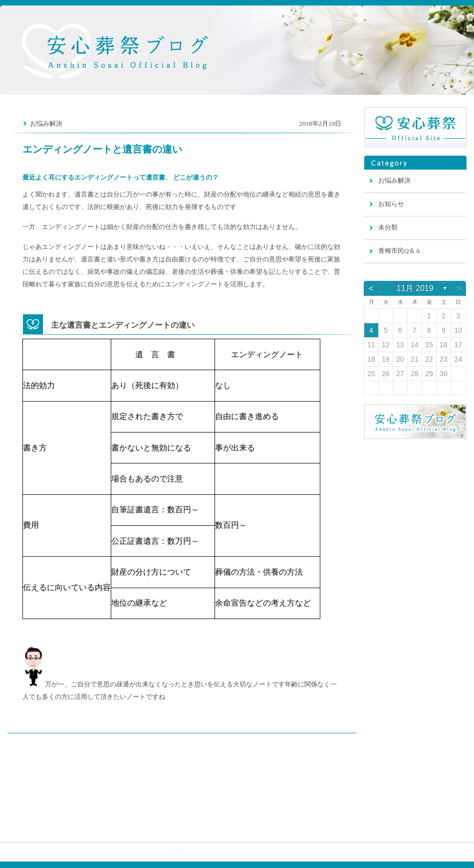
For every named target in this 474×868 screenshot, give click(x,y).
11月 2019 (415, 288)
